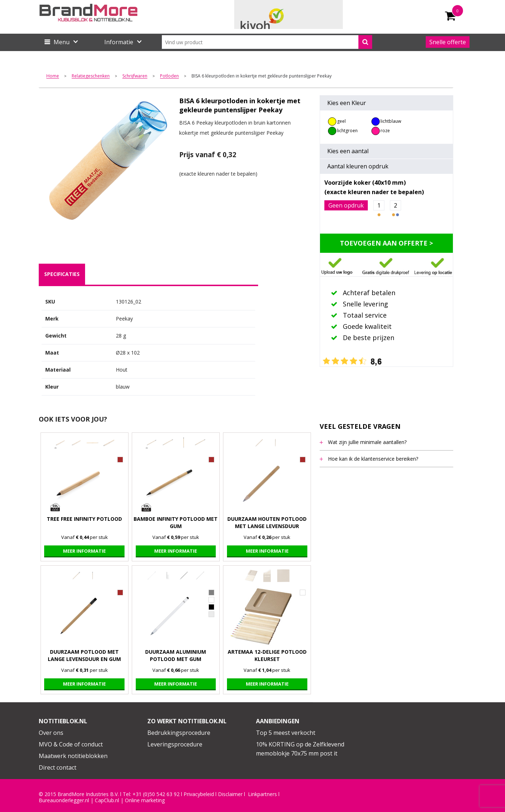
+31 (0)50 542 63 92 (156, 794)
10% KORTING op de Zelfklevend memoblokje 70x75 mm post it (300, 749)
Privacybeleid (199, 794)
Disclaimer (230, 794)
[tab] (62, 274)
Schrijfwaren (135, 76)
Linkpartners (262, 794)
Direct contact (58, 767)
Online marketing (145, 800)
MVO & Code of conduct (71, 744)
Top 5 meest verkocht (286, 733)
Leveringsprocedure (175, 744)
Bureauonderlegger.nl (64, 800)
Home (53, 76)
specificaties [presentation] (62, 274)
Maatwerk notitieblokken (73, 756)
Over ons (51, 733)
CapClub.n (106, 800)
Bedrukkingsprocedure (179, 733)
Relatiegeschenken (91, 76)
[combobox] (267, 42)
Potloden (169, 76)
